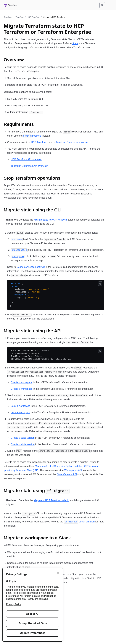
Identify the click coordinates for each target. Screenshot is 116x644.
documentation (79, 522)
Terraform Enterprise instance (72, 142)
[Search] (102, 5)
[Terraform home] (10, 5)
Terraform (20, 17)
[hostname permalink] (17, 239)
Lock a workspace (21, 406)
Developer (8, 17)
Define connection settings (31, 267)
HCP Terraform (33, 17)
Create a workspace (22, 382)
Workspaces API (73, 470)
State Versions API (67, 474)
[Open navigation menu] (110, 5)
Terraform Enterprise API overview (29, 166)
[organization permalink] (19, 250)
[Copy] (100, 284)
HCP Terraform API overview (26, 159)
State (75, 43)
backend (32, 136)
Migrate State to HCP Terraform (51, 220)
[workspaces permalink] (18, 256)
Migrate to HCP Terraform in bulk (51, 500)
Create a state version (23, 438)
